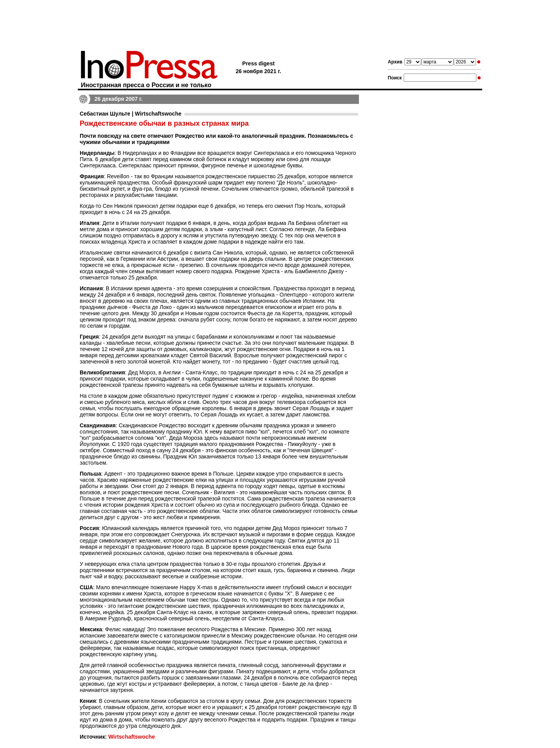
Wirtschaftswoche (131, 737)
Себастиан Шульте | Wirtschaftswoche (130, 114)
